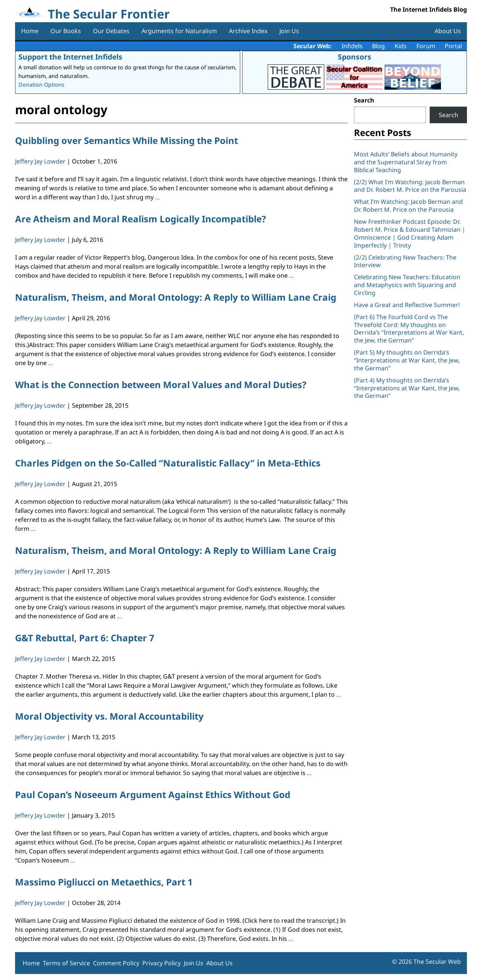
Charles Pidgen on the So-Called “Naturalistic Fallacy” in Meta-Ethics (168, 463)
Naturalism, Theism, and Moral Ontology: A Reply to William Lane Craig (176, 297)
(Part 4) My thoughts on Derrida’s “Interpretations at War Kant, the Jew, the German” (407, 388)
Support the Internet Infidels (70, 57)
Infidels (352, 46)
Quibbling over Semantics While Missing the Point (127, 140)
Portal (453, 46)
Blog (378, 46)
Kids (401, 46)
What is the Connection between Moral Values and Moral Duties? (161, 385)
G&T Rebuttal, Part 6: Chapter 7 (85, 638)
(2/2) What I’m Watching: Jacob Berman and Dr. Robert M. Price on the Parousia (410, 186)
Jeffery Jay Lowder (40, 161)
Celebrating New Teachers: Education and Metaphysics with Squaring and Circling (407, 285)
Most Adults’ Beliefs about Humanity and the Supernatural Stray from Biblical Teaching (406, 162)
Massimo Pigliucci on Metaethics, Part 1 (104, 882)
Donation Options (41, 85)
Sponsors (355, 57)
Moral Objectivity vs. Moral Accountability (109, 716)
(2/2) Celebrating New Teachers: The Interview (405, 261)
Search (364, 100)
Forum (426, 46)
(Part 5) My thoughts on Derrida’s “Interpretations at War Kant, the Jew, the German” (407, 360)
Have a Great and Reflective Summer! (407, 305)
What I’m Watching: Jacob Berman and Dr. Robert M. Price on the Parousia (408, 206)
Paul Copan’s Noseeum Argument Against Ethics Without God (153, 794)
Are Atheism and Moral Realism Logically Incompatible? (140, 219)
